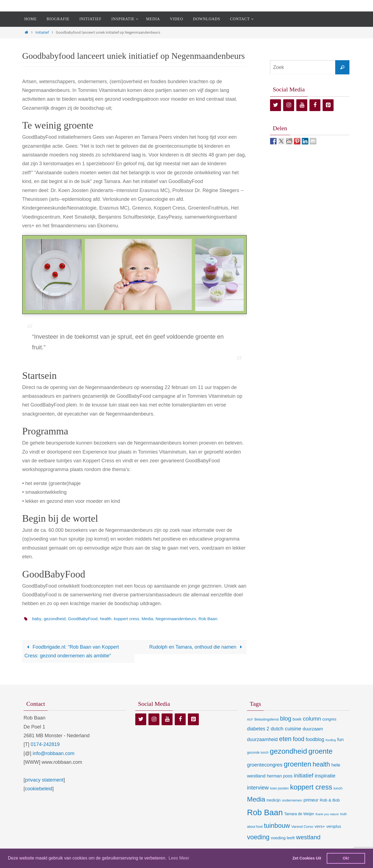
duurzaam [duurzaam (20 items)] (313, 729)
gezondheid (55, 619)
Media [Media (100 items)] (256, 799)
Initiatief (42, 32)
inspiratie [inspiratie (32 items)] (325, 776)
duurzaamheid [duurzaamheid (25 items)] (262, 740)
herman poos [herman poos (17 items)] (280, 776)
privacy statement (44, 780)
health (108, 619)
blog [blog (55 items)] (286, 719)
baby (37, 619)
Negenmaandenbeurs (180, 619)
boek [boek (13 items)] (297, 719)
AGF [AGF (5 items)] (250, 720)
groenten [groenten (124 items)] (297, 764)
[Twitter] (276, 105)
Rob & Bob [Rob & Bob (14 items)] (330, 800)
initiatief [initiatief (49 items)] (304, 776)
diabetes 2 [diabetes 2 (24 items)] (258, 729)
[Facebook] (315, 105)
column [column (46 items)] (312, 719)
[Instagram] (289, 105)
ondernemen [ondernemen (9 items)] (292, 801)
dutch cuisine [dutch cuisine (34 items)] (286, 729)
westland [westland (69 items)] (308, 837)
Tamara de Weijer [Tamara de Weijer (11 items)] (299, 814)
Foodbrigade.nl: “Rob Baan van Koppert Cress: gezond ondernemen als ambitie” (72, 651)
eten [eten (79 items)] (285, 739)
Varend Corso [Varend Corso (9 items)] (302, 827)
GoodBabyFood (84, 619)
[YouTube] (302, 105)
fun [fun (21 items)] (340, 740)
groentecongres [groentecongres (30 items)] (265, 765)
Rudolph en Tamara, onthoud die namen (196, 647)
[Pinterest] (328, 105)
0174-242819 (45, 745)
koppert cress (130, 619)
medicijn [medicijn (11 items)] (273, 800)
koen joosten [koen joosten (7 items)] (279, 789)
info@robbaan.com (53, 753)
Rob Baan (214, 619)
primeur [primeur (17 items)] (311, 800)
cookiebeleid (39, 789)
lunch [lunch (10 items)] (338, 789)
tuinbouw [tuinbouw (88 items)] (277, 826)
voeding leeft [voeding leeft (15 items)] (283, 838)
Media (151, 619)
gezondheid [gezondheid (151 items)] (288, 751)
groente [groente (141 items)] (320, 751)
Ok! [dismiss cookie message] (346, 858)
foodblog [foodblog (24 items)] (315, 740)
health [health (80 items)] (321, 764)
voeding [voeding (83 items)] (258, 837)
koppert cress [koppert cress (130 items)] (311, 787)
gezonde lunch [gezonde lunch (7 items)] (258, 753)
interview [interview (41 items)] (258, 788)
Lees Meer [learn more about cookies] (179, 858)
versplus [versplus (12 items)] (334, 826)
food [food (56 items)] (299, 739)
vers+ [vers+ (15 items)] (320, 826)
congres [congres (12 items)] (329, 719)
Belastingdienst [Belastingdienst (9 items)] (267, 720)
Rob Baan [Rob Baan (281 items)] (265, 812)
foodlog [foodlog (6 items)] (331, 740)
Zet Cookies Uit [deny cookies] (307, 858)
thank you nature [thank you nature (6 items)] (327, 814)
